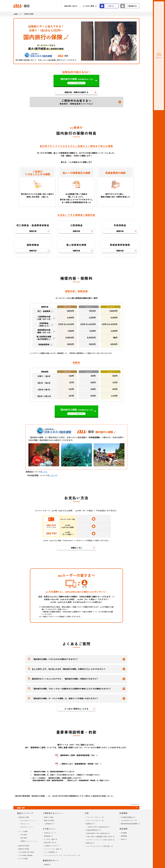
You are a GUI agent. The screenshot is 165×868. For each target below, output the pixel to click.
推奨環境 (47, 836)
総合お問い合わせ (71, 6)
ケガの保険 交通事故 (25, 855)
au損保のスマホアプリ (52, 846)
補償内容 (33, 231)
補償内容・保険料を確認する (76, 92)
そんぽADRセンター (128, 820)
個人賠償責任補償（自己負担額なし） (44, 338)
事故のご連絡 (49, 817)
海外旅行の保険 (24, 846)
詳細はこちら (76, 548)
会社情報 (124, 833)
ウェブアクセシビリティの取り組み (98, 846)
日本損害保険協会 (127, 817)
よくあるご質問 (88, 6)
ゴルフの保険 (23, 859)
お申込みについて (50, 833)
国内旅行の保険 (24, 849)
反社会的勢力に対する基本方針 (97, 833)
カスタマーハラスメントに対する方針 (99, 840)
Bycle (25, 824)
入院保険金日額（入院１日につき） (44, 318)
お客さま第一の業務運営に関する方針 (99, 836)
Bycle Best (29, 820)
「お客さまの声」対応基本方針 (97, 827)
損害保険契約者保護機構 (129, 824)
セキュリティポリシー (94, 820)
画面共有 (47, 864)
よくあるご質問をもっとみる (76, 709)
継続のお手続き (49, 820)
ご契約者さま (132, 6)
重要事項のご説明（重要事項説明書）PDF (77, 755)
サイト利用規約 (49, 852)
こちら (45, 472)
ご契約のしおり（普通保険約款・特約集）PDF (79, 764)
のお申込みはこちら (76, 81)
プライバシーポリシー (94, 817)
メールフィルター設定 (52, 849)
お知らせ (124, 839)
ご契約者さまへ (49, 824)
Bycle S (27, 827)
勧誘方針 (89, 824)
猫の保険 (24, 838)
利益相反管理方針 (92, 830)
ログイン (111, 6)
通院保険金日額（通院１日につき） (44, 331)
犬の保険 (24, 835)
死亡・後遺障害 (44, 311)
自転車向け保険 (24, 817)
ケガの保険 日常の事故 (26, 852)
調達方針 (89, 843)
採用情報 (124, 836)
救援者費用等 (44, 344)
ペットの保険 (23, 831)
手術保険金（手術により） (44, 324)
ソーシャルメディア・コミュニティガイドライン (61, 855)
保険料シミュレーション (29, 841)
